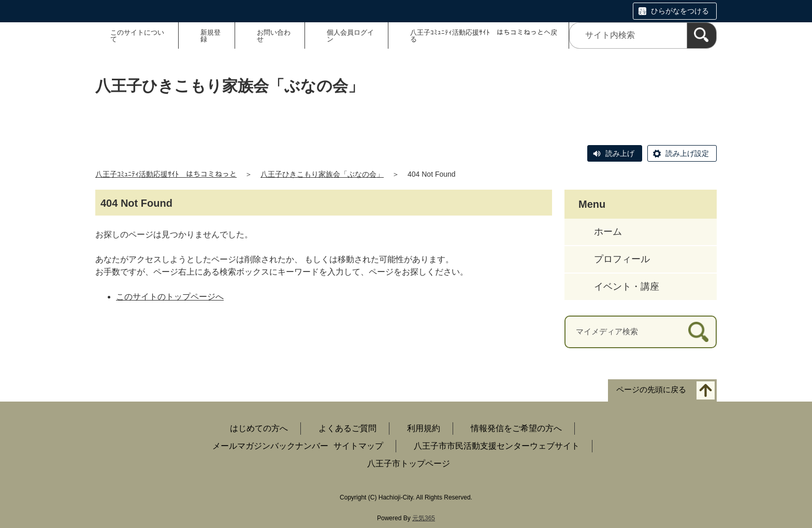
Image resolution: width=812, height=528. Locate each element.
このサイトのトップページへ (170, 297)
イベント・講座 (627, 287)
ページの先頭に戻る (651, 389)
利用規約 (424, 428)
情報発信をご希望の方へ (516, 428)
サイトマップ (358, 446)
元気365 (424, 518)
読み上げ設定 (687, 153)
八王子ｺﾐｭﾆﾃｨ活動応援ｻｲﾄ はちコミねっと (166, 174)
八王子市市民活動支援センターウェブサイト (497, 446)
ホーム (608, 232)
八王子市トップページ (409, 463)
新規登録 (211, 36)
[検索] (702, 35)
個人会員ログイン (350, 36)
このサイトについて (137, 36)
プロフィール (622, 259)
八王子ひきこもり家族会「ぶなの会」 (322, 174)
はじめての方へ (259, 428)
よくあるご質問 (347, 428)
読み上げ (620, 153)
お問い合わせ (274, 36)
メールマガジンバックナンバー (270, 446)
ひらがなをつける (680, 11)
